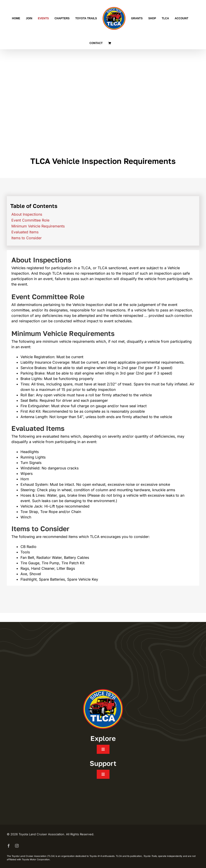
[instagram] (17, 846)
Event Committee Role (30, 220)
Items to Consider (27, 238)
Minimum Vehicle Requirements (38, 226)
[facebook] (9, 846)
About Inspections (27, 214)
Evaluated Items (25, 232)
